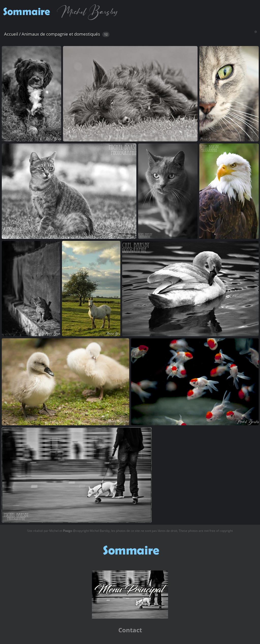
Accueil (11, 34)
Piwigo (68, 531)
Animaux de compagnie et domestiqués (61, 34)
